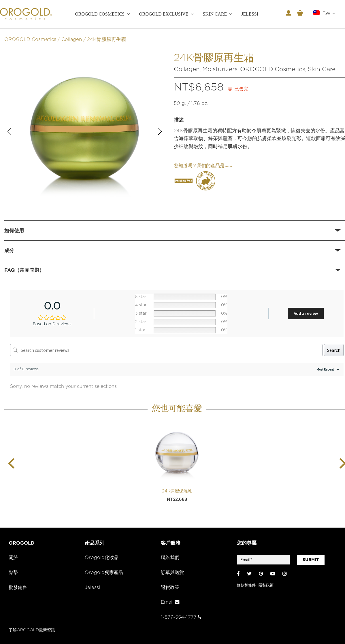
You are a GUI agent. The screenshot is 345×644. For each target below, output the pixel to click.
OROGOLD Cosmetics (100, 14)
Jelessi (92, 587)
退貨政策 (171, 587)
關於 (14, 557)
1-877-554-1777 (181, 616)
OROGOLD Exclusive (164, 14)
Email (170, 602)
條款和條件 (246, 584)
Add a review (306, 313)
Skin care (215, 14)
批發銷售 (18, 587)
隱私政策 (266, 584)
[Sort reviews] (327, 369)
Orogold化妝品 (102, 557)
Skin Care (322, 68)
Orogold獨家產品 (104, 572)
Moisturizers (220, 68)
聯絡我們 (171, 557)
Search (334, 349)
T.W (329, 13)
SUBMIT (311, 559)
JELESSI (250, 14)
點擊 (14, 572)
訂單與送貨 (173, 572)
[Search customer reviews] (166, 349)
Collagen (72, 39)
